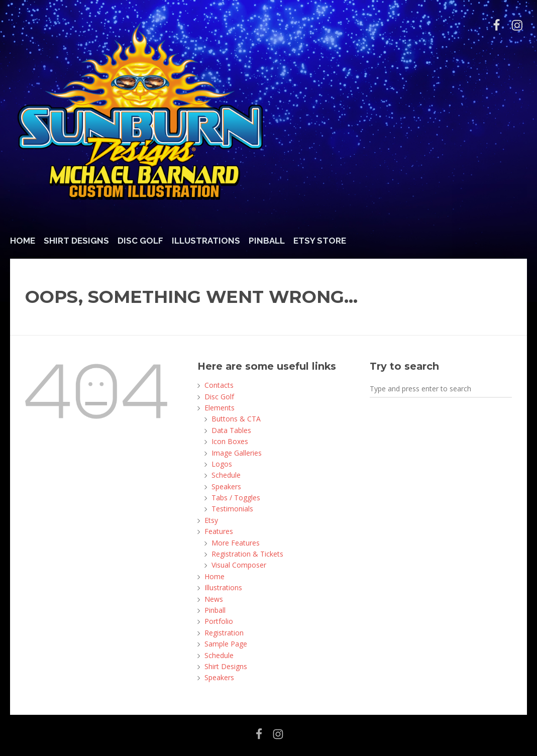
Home (23, 241)
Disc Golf (140, 241)
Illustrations (206, 241)
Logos (222, 464)
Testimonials (232, 509)
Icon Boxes (230, 441)
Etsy (211, 520)
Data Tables (231, 430)
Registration (224, 633)
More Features (236, 543)
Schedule (226, 475)
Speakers (226, 487)
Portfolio (219, 621)
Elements (220, 408)
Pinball (267, 241)
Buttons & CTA (236, 419)
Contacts (219, 385)
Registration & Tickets (247, 554)
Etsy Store (320, 241)
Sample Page (226, 644)
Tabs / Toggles (236, 498)
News (214, 599)
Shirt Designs (76, 241)
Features (219, 531)
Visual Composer (239, 565)
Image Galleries (237, 453)
